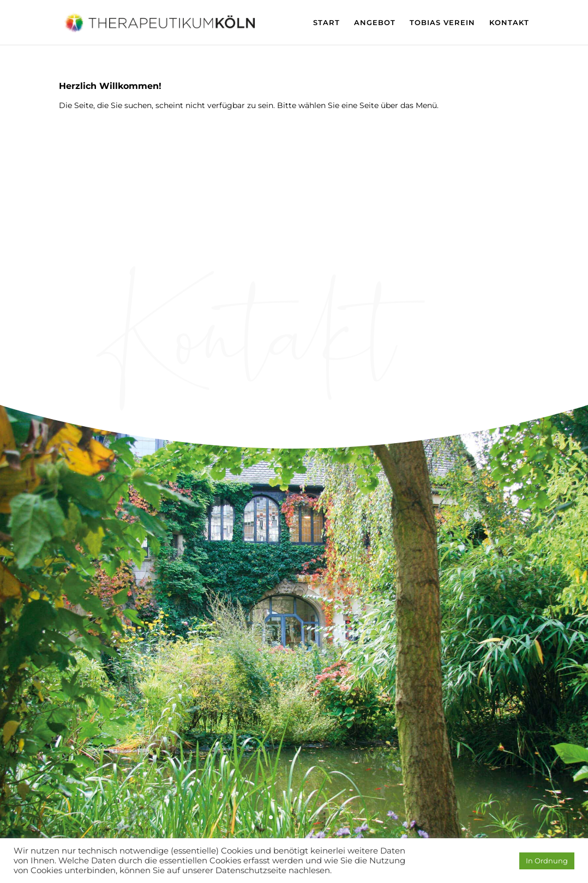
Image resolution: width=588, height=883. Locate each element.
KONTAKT (509, 23)
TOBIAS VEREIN (442, 23)
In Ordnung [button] (547, 861)
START (326, 23)
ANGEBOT (375, 23)
